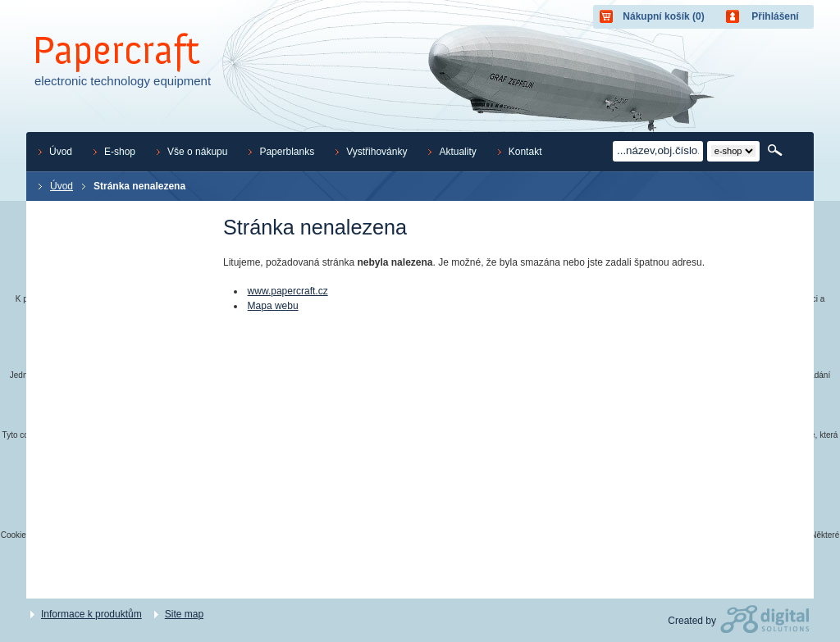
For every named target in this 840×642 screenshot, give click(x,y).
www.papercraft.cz (288, 291)
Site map (184, 614)
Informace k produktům (91, 614)
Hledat (776, 151)
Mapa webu (273, 306)
